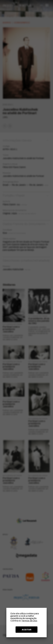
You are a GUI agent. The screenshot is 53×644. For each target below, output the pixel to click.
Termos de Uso (29, 621)
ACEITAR (27, 630)
